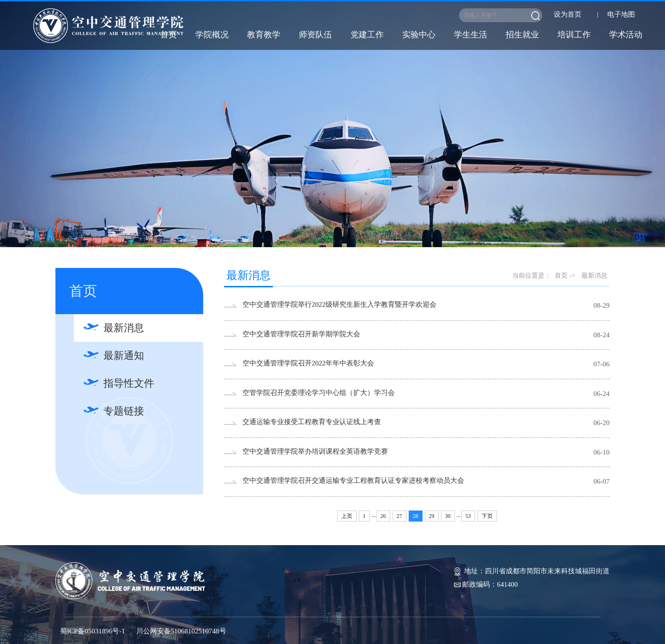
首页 (169, 35)
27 (399, 516)
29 (432, 516)
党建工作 (367, 35)
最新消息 (124, 328)
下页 (487, 516)
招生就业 (522, 35)
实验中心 (419, 35)
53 (468, 516)
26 (383, 516)
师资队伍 (315, 35)
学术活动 (626, 35)
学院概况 (212, 35)
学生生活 (471, 35)
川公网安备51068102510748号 (181, 631)
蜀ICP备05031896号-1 (93, 631)
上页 (347, 516)
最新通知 (124, 355)
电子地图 (621, 14)
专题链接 (124, 411)
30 (448, 516)
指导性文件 (129, 383)
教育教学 (264, 35)
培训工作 (574, 35)
